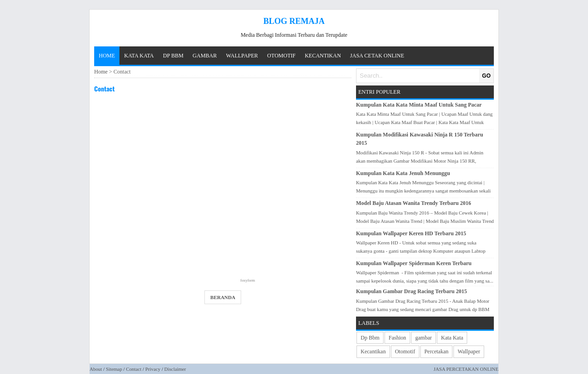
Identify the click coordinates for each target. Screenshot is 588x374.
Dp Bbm (370, 338)
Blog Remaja (294, 21)
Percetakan (437, 351)
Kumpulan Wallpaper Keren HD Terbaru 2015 (411, 233)
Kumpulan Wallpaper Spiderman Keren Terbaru (414, 263)
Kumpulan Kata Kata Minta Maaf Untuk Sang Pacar (419, 105)
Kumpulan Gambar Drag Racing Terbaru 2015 (411, 291)
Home (107, 56)
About (96, 369)
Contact (105, 88)
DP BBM (173, 56)
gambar (424, 338)
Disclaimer (175, 369)
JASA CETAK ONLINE (377, 56)
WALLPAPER (242, 56)
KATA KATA (139, 56)
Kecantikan (373, 351)
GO (486, 76)
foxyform (248, 280)
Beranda (223, 297)
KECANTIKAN (323, 56)
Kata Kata (452, 338)
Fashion (397, 338)
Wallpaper (469, 351)
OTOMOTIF (282, 56)
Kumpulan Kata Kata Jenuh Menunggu (403, 173)
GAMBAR (205, 56)
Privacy (153, 369)
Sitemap (114, 369)
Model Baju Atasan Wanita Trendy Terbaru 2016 (414, 203)
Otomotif (405, 351)
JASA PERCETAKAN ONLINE (466, 369)
